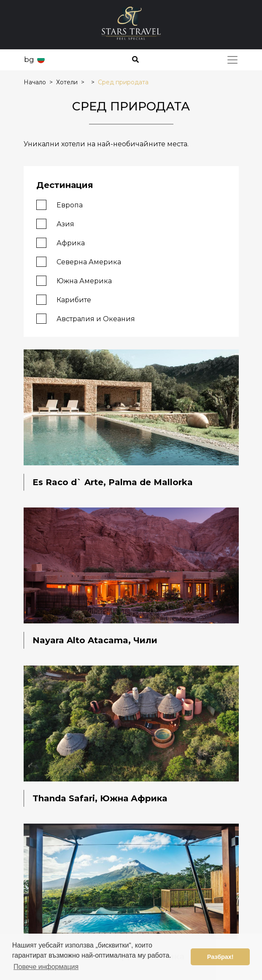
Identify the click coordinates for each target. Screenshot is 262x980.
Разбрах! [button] (220, 957)
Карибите (64, 299)
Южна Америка (74, 281)
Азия (55, 224)
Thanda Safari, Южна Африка (100, 798)
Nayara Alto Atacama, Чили (95, 640)
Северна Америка (79, 262)
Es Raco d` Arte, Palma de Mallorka (113, 482)
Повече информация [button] (46, 967)
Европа (59, 205)
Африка (61, 243)
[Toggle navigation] (232, 60)
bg (29, 59)
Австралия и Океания (86, 318)
